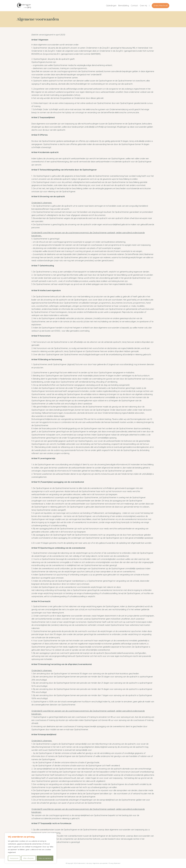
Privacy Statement (115, 863)
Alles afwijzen (28, 858)
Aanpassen (14, 858)
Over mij (143, 6)
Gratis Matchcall (161, 6)
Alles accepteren (45, 858)
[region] (31, 848)
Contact (134, 6)
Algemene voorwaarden (100, 863)
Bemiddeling (124, 6)
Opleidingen (111, 6)
